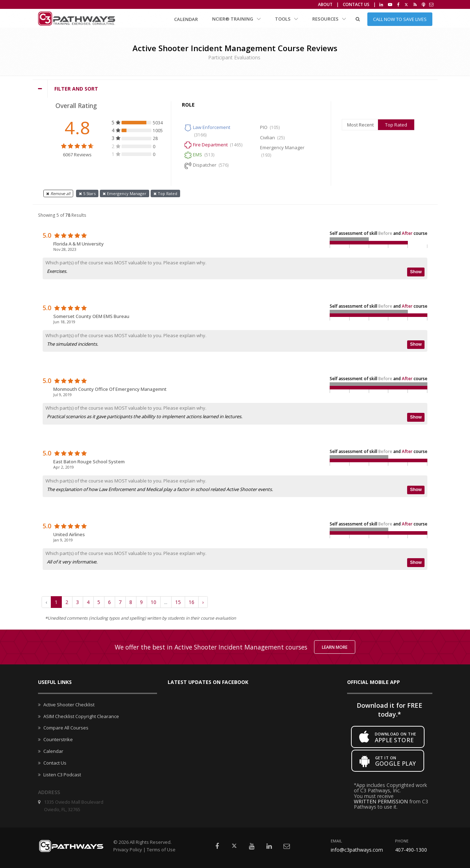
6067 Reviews (77, 155)
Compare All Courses (66, 728)
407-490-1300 (411, 850)
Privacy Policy (128, 850)
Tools (287, 19)
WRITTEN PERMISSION (381, 801)
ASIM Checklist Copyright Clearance (81, 716)
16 (191, 602)
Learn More (335, 647)
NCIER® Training (236, 19)
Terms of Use (161, 850)
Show (416, 272)
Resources (329, 19)
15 (178, 602)
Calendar (186, 19)
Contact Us (356, 4)
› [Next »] (203, 602)
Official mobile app (374, 682)
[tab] (235, 89)
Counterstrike (58, 739)
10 (153, 602)
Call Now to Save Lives (400, 19)
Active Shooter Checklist (69, 705)
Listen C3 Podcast (62, 775)
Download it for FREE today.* (390, 710)
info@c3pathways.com (357, 850)
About (325, 4)
